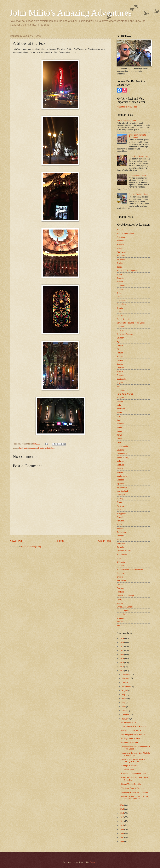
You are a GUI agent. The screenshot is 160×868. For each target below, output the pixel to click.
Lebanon (120, 442)
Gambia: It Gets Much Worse (133, 774)
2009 (122, 829)
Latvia (119, 439)
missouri (33, 448)
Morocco (120, 480)
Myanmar (121, 483)
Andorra (120, 229)
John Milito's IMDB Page (127, 107)
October (125, 682)
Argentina (121, 237)
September (127, 686)
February (126, 715)
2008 (122, 833)
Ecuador (120, 338)
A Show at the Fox (129, 722)
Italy (118, 420)
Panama (120, 506)
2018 (122, 663)
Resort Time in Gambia (131, 784)
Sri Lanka (121, 562)
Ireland (119, 413)
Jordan (119, 431)
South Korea (122, 554)
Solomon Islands (124, 551)
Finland (120, 353)
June (124, 698)
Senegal (120, 536)
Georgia (120, 364)
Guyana (120, 383)
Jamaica (120, 424)
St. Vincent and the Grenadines (130, 569)
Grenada (120, 375)
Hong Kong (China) (125, 394)
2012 (122, 817)
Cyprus (120, 315)
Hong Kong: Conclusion (139, 156)
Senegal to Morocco (130, 766)
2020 (122, 655)
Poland (120, 517)
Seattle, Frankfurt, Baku (139, 194)
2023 (122, 642)
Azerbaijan (121, 252)
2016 (122, 671)
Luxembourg (122, 454)
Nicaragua (121, 495)
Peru (119, 510)
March (125, 711)
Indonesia (121, 409)
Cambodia (121, 286)
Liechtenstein (122, 446)
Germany (121, 368)
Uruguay (120, 618)
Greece (120, 371)
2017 (122, 667)
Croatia (120, 308)
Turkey (119, 599)
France (120, 356)
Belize (119, 267)
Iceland (120, 401)
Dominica (121, 330)
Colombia (121, 301)
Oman (119, 502)
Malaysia (120, 461)
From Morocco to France (132, 743)
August (125, 690)
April (124, 707)
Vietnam (120, 625)
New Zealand (122, 491)
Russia (119, 525)
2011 (122, 821)
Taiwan (120, 584)
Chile (119, 293)
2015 (122, 805)
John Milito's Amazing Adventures (71, 13)
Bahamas (121, 256)
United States (122, 614)
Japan (119, 428)
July (124, 695)
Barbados (121, 259)
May (124, 703)
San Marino (121, 532)
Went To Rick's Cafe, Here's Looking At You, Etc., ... (133, 760)
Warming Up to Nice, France (133, 734)
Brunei (119, 274)
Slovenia (120, 547)
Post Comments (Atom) (31, 547)
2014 (122, 809)
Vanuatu (120, 622)
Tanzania (120, 588)
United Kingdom (123, 611)
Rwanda (120, 528)
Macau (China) (123, 457)
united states (50, 448)
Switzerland (122, 581)
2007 (122, 837)
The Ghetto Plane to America (133, 726)
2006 (122, 841)
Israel (119, 416)
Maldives (120, 465)
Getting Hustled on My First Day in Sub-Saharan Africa (136, 797)
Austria (120, 248)
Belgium (120, 263)
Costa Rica (121, 304)
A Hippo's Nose (128, 770)
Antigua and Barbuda (125, 233)
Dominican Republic (125, 334)
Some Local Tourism (137, 175)
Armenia (120, 241)
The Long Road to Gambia (132, 788)
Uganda (120, 603)
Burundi (120, 282)
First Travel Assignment (126, 120)
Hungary (120, 398)
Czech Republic (123, 319)
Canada (120, 289)
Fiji (118, 349)
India (119, 405)
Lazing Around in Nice (130, 739)
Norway (120, 498)
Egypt (119, 341)
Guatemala (121, 379)
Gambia (120, 360)
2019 (122, 659)
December (126, 674)
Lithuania (120, 450)
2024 (122, 638)
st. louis (40, 448)
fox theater (24, 448)
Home (61, 541)
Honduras (121, 390)
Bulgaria (120, 278)
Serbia (119, 540)
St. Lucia (120, 566)
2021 (122, 650)
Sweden (120, 577)
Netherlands (122, 487)
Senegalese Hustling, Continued (135, 792)
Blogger (93, 862)
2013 (122, 813)
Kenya (119, 435)
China (119, 297)
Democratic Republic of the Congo (131, 323)
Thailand (120, 592)
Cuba (119, 312)
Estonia (120, 345)
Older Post (105, 541)
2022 (122, 646)
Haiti (119, 386)
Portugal (120, 521)
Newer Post (16, 541)
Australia (120, 244)
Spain (119, 558)
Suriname (121, 573)
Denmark (120, 327)
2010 (122, 825)
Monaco (120, 472)
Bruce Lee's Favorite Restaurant (137, 136)
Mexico (120, 469)
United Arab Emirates (126, 607)
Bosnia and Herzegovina (127, 271)
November (126, 678)
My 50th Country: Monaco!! (133, 730)
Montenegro (122, 476)
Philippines (121, 513)
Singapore (121, 543)
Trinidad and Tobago (125, 596)
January (125, 719)
